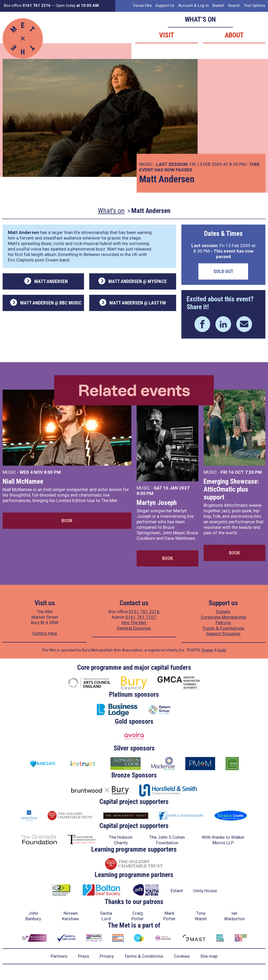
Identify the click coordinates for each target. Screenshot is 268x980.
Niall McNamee (23, 481)
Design (208, 650)
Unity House (205, 891)
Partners (59, 956)
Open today (77, 6)
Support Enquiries (223, 634)
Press (84, 956)
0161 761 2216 (144, 612)
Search (234, 6)
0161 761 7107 (141, 617)
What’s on (200, 19)
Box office (27, 6)
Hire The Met (134, 623)
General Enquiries (134, 628)
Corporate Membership (223, 617)
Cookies (182, 956)
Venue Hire (142, 6)
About (234, 35)
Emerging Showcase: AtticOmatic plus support (231, 489)
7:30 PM (253, 472)
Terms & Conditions (144, 956)
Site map (209, 956)
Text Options (255, 6)
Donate (223, 612)
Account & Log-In (194, 6)
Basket (218, 6)
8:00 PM (52, 472)
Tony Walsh (201, 916)
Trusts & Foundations (223, 628)
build (222, 650)
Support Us (165, 6)
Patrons (223, 623)
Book (67, 521)
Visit (167, 35)
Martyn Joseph (157, 503)
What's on (111, 211)
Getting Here (45, 633)
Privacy (107, 956)
